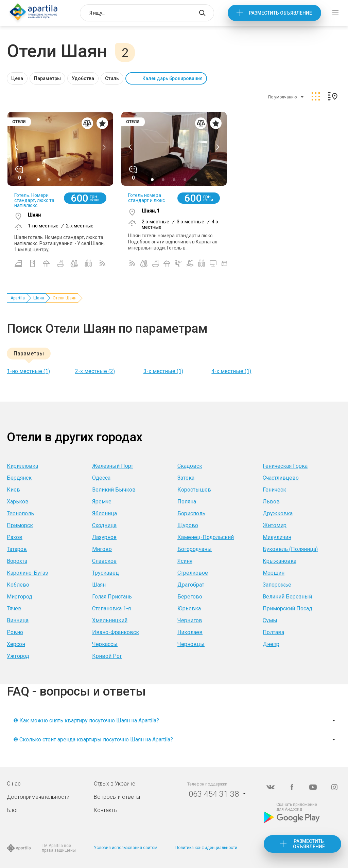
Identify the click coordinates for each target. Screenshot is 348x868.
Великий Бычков (114, 490)
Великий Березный (287, 597)
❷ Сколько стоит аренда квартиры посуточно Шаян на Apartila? (93, 740)
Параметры (47, 78)
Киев (13, 490)
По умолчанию (282, 97)
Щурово (188, 525)
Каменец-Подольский (206, 537)
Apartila (18, 298)
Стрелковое (193, 573)
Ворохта (17, 561)
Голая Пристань (112, 597)
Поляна (187, 502)
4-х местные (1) (231, 371)
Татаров (17, 549)
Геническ (274, 490)
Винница (18, 620)
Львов (271, 502)
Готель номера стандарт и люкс (146, 198)
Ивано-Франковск (116, 632)
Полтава (273, 632)
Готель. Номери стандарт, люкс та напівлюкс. (34, 200)
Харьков (18, 502)
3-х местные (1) (163, 371)
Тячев (14, 608)
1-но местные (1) (28, 371)
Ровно (15, 632)
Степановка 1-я (111, 608)
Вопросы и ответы (117, 797)
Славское (104, 561)
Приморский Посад (288, 608)
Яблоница (105, 513)
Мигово (102, 549)
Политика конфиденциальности (206, 848)
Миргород (20, 597)
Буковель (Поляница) (290, 549)
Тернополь (20, 513)
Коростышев (194, 490)
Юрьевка (189, 608)
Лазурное (104, 537)
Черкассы (105, 644)
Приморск (20, 525)
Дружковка (278, 513)
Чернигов (190, 620)
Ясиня (185, 561)
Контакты (106, 810)
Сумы (270, 620)
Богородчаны (195, 549)
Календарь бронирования (172, 78)
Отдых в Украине (115, 784)
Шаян (39, 298)
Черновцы (191, 644)
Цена (17, 78)
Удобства (83, 78)
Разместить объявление (280, 13)
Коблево (18, 585)
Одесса (101, 478)
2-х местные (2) (95, 371)
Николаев (190, 632)
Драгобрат (191, 585)
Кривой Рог (107, 656)
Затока (186, 478)
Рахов (15, 537)
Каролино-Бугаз (27, 573)
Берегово (190, 597)
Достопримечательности (38, 797)
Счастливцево (281, 478)
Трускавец (106, 573)
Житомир (275, 525)
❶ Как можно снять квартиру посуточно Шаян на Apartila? (86, 721)
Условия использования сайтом (126, 848)
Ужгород (18, 656)
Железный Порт (113, 466)
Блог (13, 810)
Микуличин (277, 537)
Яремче (102, 502)
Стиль (112, 78)
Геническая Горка (285, 466)
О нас (14, 784)
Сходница (104, 525)
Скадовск (190, 466)
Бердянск (19, 478)
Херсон (16, 644)
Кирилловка (22, 466)
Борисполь (191, 513)
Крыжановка (280, 561)
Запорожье (277, 585)
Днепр (271, 644)
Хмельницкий (110, 620)
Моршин (274, 573)
